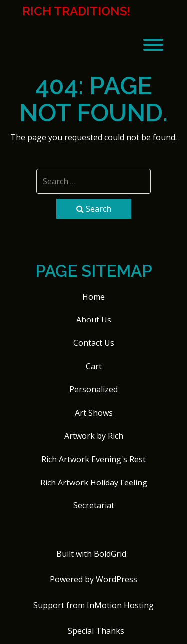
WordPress (116, 579)
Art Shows (94, 413)
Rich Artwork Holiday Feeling (94, 483)
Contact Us (94, 343)
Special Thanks (96, 631)
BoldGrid (110, 554)
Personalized (93, 389)
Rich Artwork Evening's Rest (93, 459)
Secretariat (94, 505)
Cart (94, 366)
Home (93, 297)
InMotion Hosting (120, 605)
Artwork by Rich (94, 436)
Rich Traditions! (76, 11)
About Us (94, 320)
